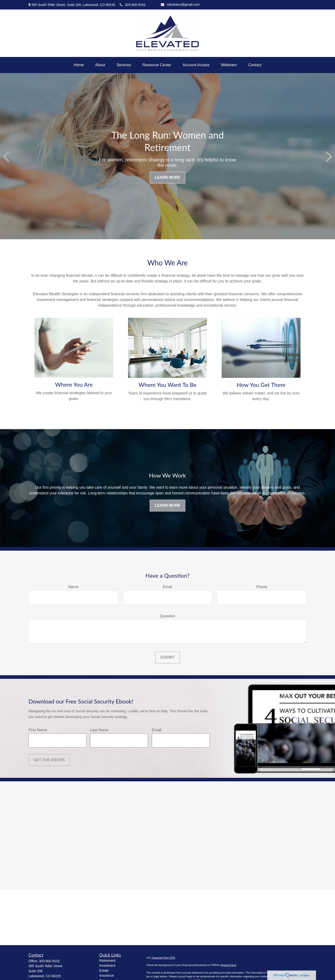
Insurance (107, 975)
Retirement (107, 961)
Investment (107, 966)
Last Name (99, 730)
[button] (79, 65)
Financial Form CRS (163, 958)
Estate (104, 971)
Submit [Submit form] (167, 657)
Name (73, 587)
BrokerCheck (229, 965)
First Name (38, 730)
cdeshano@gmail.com (180, 5)
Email (167, 587)
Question (167, 616)
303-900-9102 (133, 5)
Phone (262, 587)
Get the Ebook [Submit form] (49, 760)
